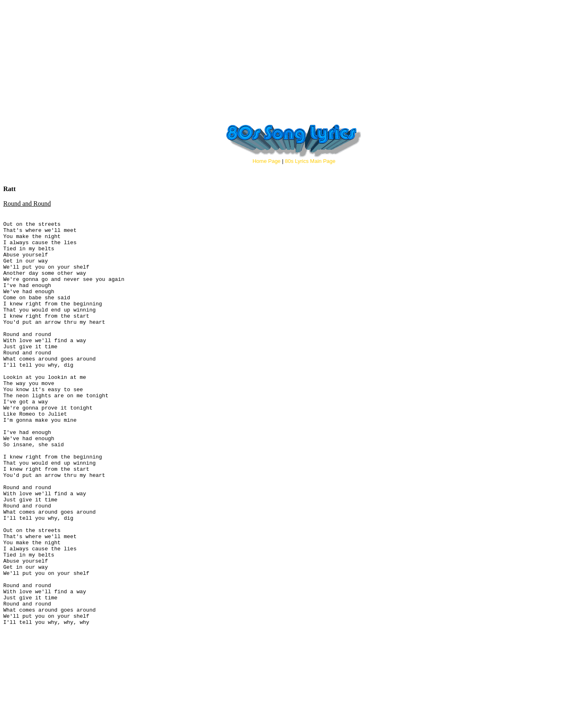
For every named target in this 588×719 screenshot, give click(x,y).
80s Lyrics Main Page (310, 161)
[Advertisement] (294, 60)
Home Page (266, 161)
